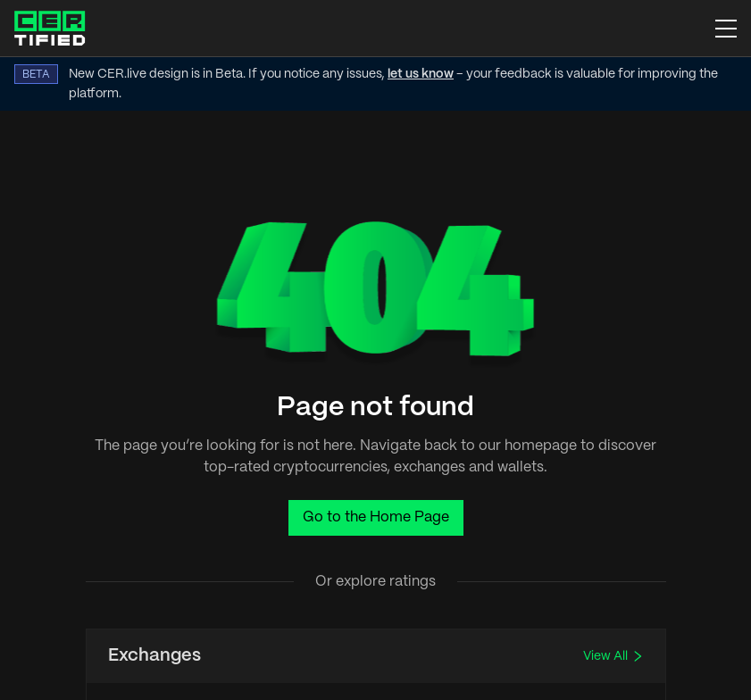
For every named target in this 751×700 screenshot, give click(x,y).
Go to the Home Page (376, 517)
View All (613, 656)
